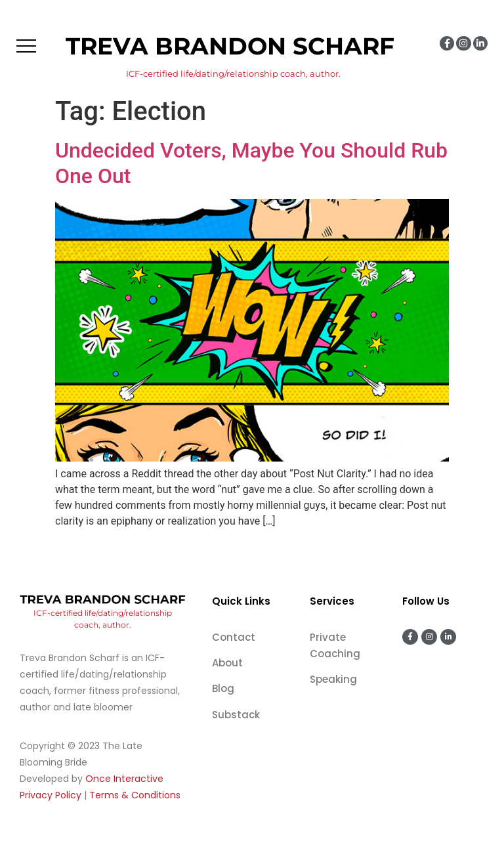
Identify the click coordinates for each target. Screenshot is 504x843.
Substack (236, 715)
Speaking (333, 679)
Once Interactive (124, 779)
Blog (223, 688)
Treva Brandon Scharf (230, 46)
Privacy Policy (51, 795)
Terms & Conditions (135, 795)
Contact (234, 637)
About (227, 663)
